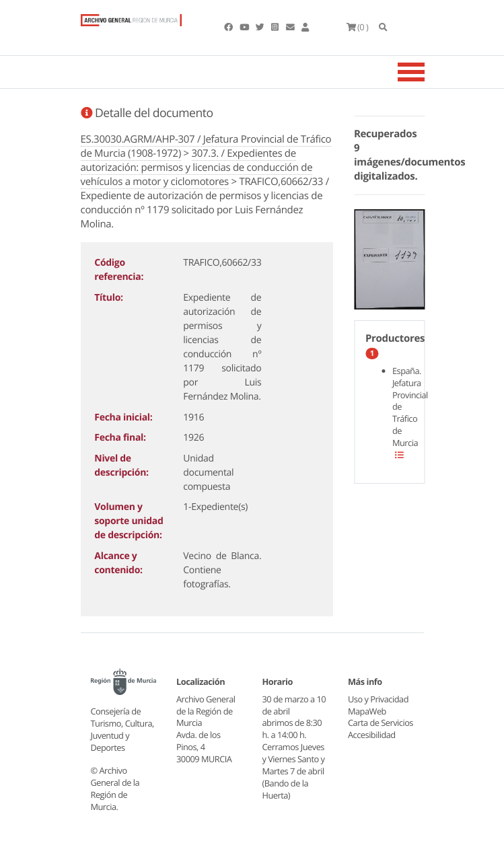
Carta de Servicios (381, 723)
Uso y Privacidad (378, 699)
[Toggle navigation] (428, 72)
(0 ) (358, 27)
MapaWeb (367, 711)
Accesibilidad (372, 735)
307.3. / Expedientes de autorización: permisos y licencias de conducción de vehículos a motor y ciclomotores (197, 168)
